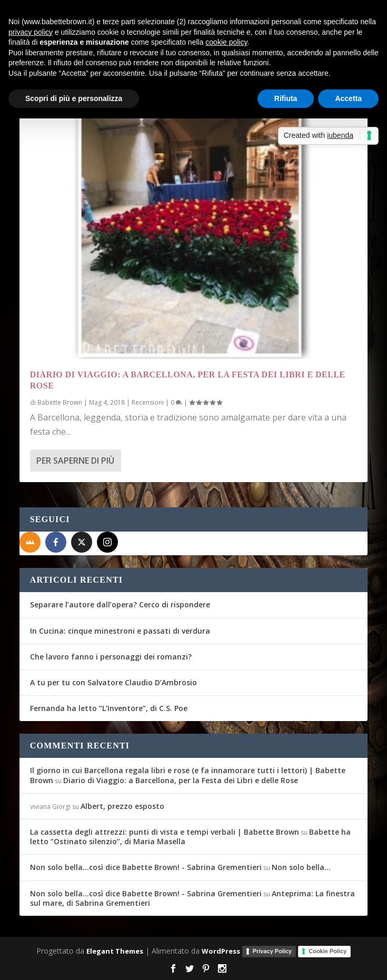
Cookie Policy (328, 951)
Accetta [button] (348, 98)
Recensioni (148, 402)
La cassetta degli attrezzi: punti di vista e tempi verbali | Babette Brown (165, 832)
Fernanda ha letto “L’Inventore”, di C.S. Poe (109, 708)
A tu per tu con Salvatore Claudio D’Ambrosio (113, 682)
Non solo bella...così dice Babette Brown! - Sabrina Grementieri (146, 867)
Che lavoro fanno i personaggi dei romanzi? (111, 657)
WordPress (221, 951)
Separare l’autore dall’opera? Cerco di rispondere (120, 604)
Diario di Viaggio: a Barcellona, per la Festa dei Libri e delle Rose (181, 780)
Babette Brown (60, 402)
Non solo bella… (301, 867)
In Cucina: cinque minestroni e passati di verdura (120, 631)
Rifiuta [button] (286, 98)
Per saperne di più (75, 461)
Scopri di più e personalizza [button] (74, 98)
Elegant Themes (115, 951)
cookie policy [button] (226, 42)
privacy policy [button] (31, 32)
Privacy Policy (272, 951)
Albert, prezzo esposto (122, 806)
